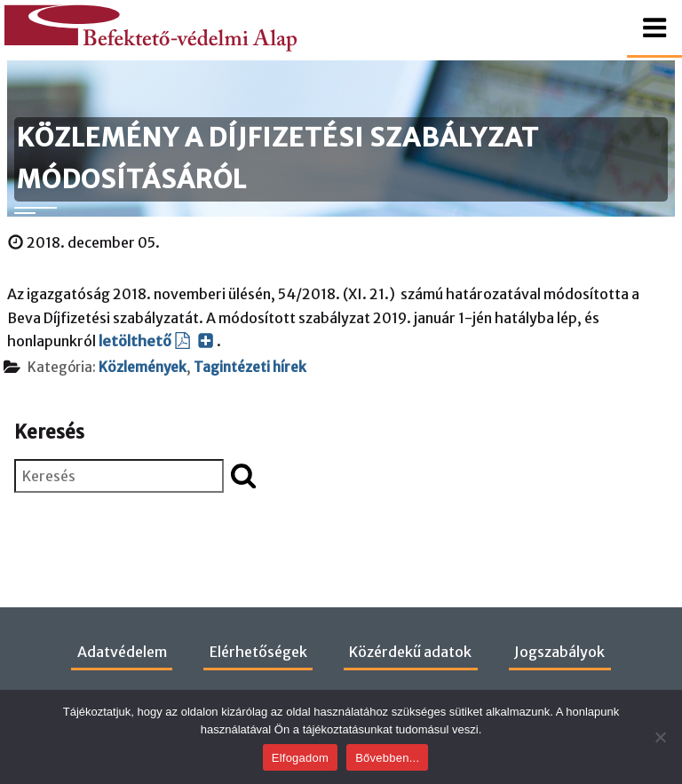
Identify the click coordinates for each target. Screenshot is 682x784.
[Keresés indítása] (243, 475)
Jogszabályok (559, 652)
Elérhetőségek (258, 652)
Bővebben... (387, 758)
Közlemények (143, 367)
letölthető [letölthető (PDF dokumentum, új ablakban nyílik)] (156, 341)
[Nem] (660, 737)
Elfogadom (300, 758)
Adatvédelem (122, 652)
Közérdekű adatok (410, 652)
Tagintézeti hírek (250, 367)
